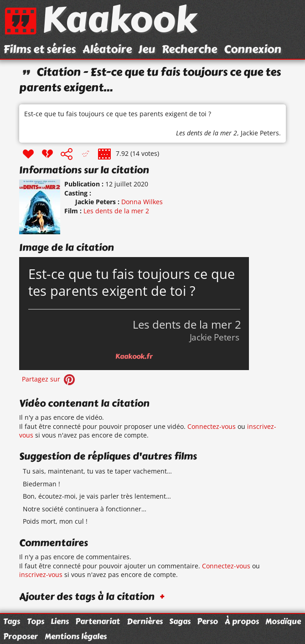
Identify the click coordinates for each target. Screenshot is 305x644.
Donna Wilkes (142, 202)
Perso (207, 621)
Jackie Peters (260, 133)
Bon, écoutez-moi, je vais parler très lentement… (97, 496)
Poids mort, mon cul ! (55, 521)
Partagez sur (49, 379)
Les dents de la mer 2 (207, 133)
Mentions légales (76, 636)
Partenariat (98, 621)
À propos (242, 621)
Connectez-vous (212, 426)
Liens (60, 621)
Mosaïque (283, 621)
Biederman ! (41, 484)
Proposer (21, 636)
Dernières (145, 621)
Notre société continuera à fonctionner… (85, 509)
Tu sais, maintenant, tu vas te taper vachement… (97, 471)
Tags (12, 621)
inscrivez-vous (41, 574)
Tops (36, 621)
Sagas (180, 621)
